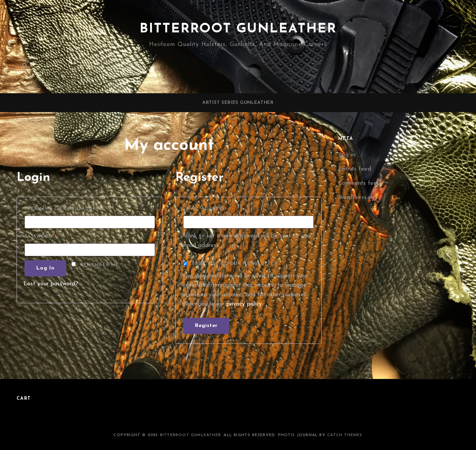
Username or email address (80, 208)
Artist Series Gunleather (238, 103)
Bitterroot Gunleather (238, 29)
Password (53, 236)
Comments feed (359, 183)
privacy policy (244, 304)
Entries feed (355, 169)
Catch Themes (345, 435)
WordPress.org (357, 198)
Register (206, 326)
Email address (219, 208)
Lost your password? (51, 284)
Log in (45, 268)
